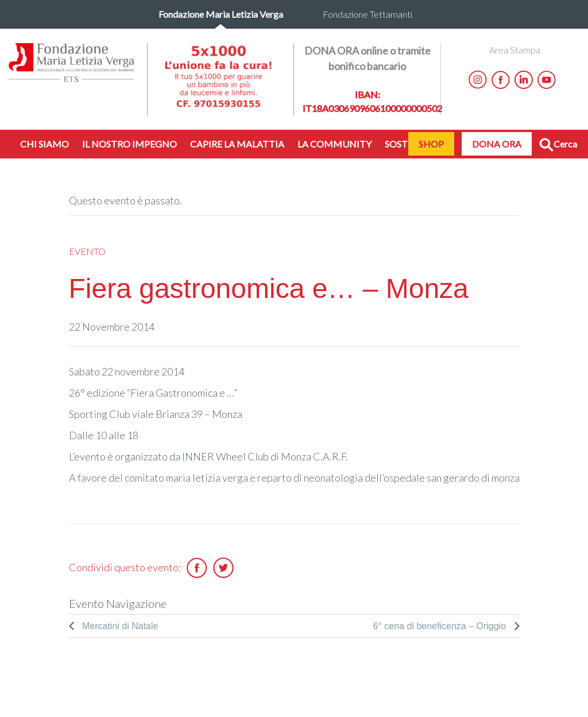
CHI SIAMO (45, 144)
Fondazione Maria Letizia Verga (221, 14)
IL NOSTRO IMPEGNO (129, 144)
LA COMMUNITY (334, 144)
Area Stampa (515, 50)
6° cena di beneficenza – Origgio (441, 626)
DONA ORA (497, 144)
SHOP (431, 144)
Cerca (558, 145)
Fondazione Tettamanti (367, 14)
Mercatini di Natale (119, 626)
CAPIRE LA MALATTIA (237, 144)
